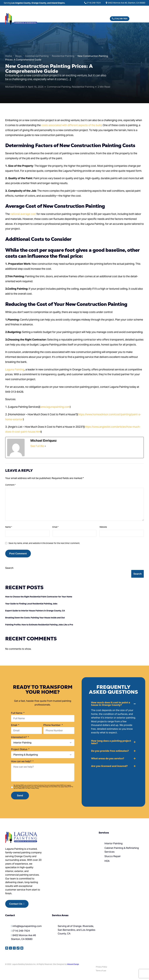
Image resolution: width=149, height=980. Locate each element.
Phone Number (52, 725)
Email (55, 527)
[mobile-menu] (140, 19)
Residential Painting (83, 87)
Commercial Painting (59, 87)
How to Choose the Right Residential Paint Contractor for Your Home (39, 597)
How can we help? (22, 761)
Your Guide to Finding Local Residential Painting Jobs (31, 604)
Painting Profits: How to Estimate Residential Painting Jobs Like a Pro (39, 625)
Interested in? (19, 737)
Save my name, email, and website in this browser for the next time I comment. (44, 543)
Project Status (19, 749)
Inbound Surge (73, 964)
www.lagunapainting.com (55, 407)
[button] (113, 718)
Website (103, 527)
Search (9, 568)
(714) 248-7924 (94, 3)
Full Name (17, 713)
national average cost (23, 214)
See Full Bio (37, 446)
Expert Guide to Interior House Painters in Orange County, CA (35, 611)
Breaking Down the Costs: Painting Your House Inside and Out (35, 618)
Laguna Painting (15, 369)
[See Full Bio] (45, 446)
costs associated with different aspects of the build (71, 125)
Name (9, 527)
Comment (10, 485)
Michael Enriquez (15, 87)
